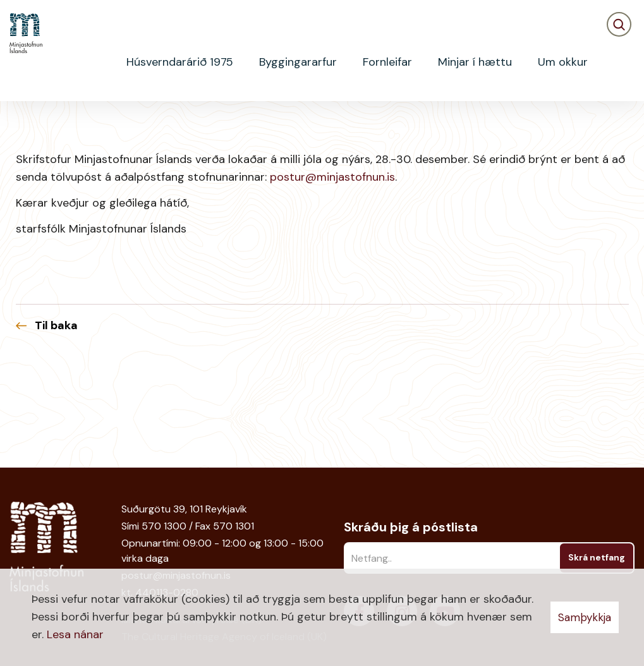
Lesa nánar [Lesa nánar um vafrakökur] (75, 634)
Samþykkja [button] (585, 617)
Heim (20, 123)
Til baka (56, 427)
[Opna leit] (619, 62)
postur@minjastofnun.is (332, 278)
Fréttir (60, 123)
